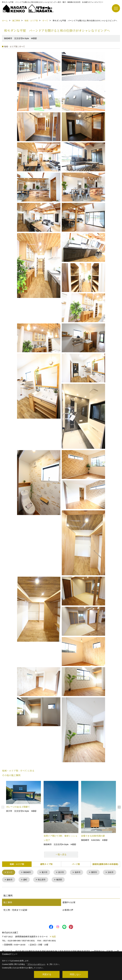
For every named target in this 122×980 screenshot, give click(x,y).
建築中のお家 (69, 903)
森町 (43, 880)
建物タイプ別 (46, 864)
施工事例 (8, 903)
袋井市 (80, 872)
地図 (54, 937)
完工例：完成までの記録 (15, 910)
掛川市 (63, 872)
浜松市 (10, 880)
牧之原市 (60, 880)
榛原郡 (78, 880)
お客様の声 (68, 910)
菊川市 (46, 872)
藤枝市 (27, 880)
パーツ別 (76, 864)
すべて (10, 872)
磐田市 (97, 872)
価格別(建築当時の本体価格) (105, 864)
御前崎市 (28, 872)
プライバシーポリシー (36, 964)
